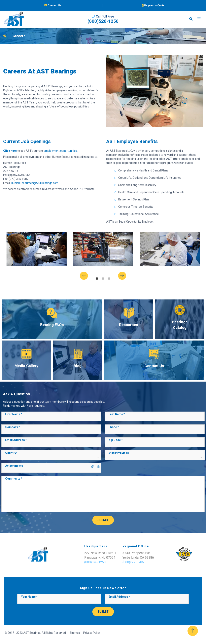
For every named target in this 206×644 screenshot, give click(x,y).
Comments (14, 479)
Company (12, 427)
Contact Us (53, 6)
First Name (14, 414)
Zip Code (115, 440)
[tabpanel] (37, 249)
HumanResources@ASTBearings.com (35, 183)
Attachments (14, 466)
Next (119, 276)
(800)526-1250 (103, 22)
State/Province (119, 453)
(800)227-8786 (119, 562)
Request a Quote (153, 6)
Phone (114, 427)
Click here (10, 151)
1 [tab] (97, 279)
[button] (51, 457)
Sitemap (75, 633)
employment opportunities (60, 151)
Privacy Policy (92, 633)
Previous (87, 276)
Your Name (29, 597)
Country (11, 453)
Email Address (16, 440)
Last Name (117, 414)
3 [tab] (109, 279)
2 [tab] (103, 279)
